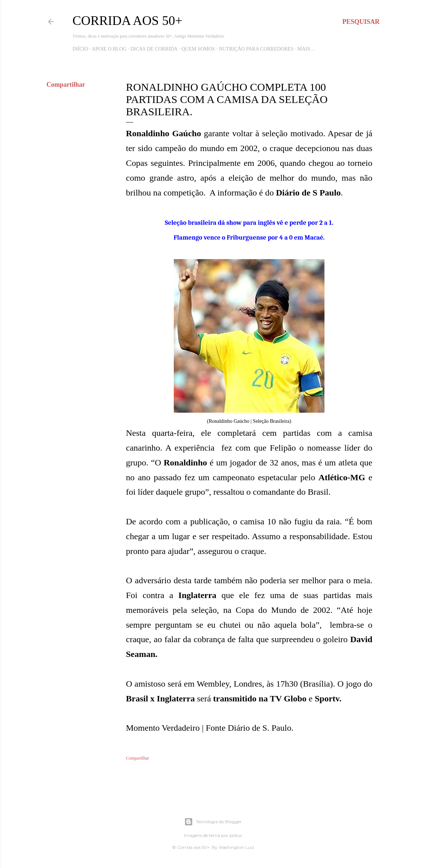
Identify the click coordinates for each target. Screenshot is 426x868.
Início (81, 49)
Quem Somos (198, 49)
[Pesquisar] (361, 22)
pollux (236, 835)
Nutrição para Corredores (256, 49)
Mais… (306, 49)
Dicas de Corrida (154, 49)
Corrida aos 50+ (128, 21)
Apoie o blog (109, 49)
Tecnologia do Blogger (213, 822)
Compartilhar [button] (66, 85)
